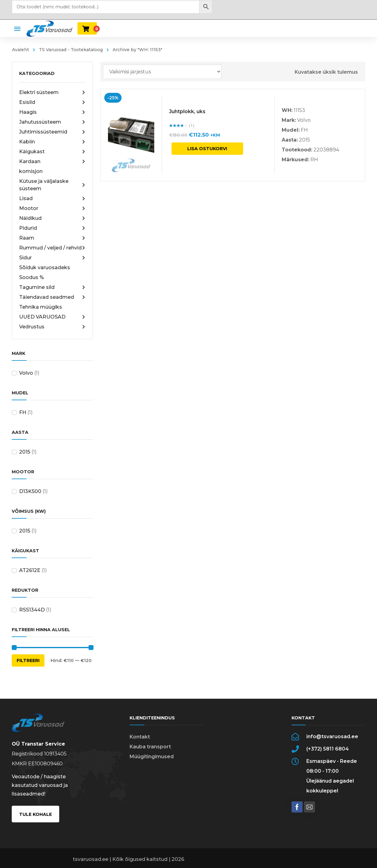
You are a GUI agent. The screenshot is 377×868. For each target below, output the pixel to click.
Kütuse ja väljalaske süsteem (52, 185)
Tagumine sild (52, 287)
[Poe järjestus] (162, 72)
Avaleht (21, 50)
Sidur (52, 258)
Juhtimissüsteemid (52, 132)
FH (23, 412)
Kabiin (52, 142)
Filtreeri (28, 660)
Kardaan (52, 162)
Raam (52, 238)
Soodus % (31, 277)
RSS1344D (32, 610)
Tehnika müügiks (41, 307)
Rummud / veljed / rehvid (52, 248)
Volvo (26, 373)
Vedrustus (52, 327)
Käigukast (52, 152)
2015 (25, 452)
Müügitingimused (152, 757)
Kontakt (140, 737)
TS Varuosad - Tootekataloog (71, 50)
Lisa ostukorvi (207, 149)
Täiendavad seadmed (52, 297)
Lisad (52, 199)
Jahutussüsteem (52, 122)
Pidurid (52, 228)
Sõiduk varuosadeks (45, 267)
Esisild (52, 102)
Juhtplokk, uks (187, 111)
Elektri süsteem (52, 93)
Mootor (52, 208)
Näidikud (52, 218)
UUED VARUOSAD (52, 317)
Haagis (52, 112)
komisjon (31, 171)
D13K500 (30, 491)
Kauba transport (150, 747)
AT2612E (30, 570)
